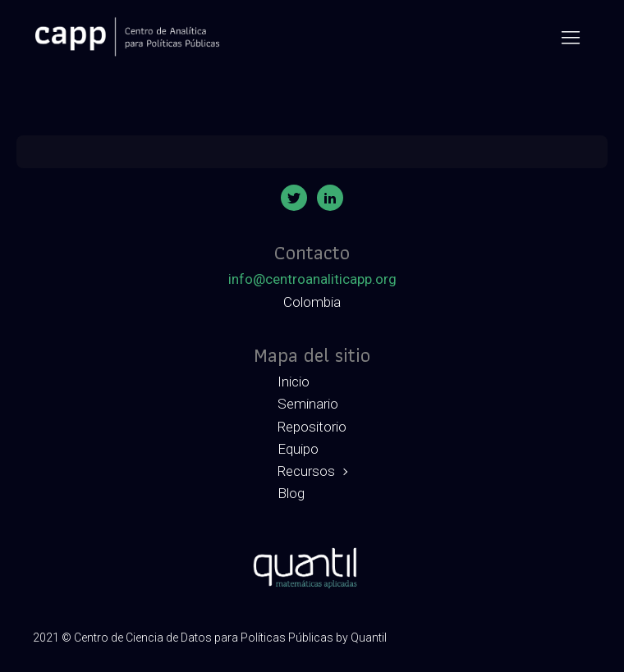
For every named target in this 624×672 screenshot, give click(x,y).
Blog (291, 493)
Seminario (308, 404)
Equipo (298, 449)
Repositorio (312, 427)
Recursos (306, 471)
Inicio (294, 382)
